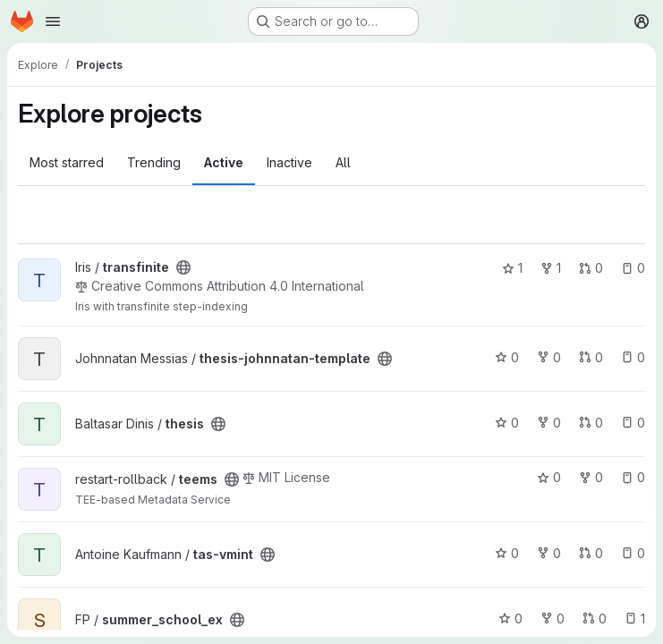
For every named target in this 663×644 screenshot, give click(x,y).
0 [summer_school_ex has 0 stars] (510, 619)
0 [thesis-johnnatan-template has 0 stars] (507, 357)
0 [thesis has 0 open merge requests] (591, 423)
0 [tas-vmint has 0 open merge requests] (591, 553)
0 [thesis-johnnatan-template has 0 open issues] (633, 357)
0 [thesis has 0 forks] (549, 423)
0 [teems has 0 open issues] (633, 477)
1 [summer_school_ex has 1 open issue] (635, 619)
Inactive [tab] (289, 162)
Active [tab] (224, 162)
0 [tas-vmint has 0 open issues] (633, 553)
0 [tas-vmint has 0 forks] (549, 553)
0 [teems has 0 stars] (549, 477)
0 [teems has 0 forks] (591, 477)
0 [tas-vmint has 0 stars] (507, 553)
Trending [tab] (154, 162)
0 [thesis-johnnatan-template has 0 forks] (549, 357)
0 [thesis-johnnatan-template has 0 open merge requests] (591, 357)
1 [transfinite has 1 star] (512, 268)
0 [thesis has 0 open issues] (633, 423)
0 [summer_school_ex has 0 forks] (552, 619)
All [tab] (343, 162)
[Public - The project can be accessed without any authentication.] (183, 267)
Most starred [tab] (67, 162)
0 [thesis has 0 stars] (507, 423)
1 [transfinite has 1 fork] (551, 268)
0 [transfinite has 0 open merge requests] (591, 268)
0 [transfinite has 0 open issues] (633, 268)
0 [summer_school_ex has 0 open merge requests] (595, 619)
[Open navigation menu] (53, 21)
